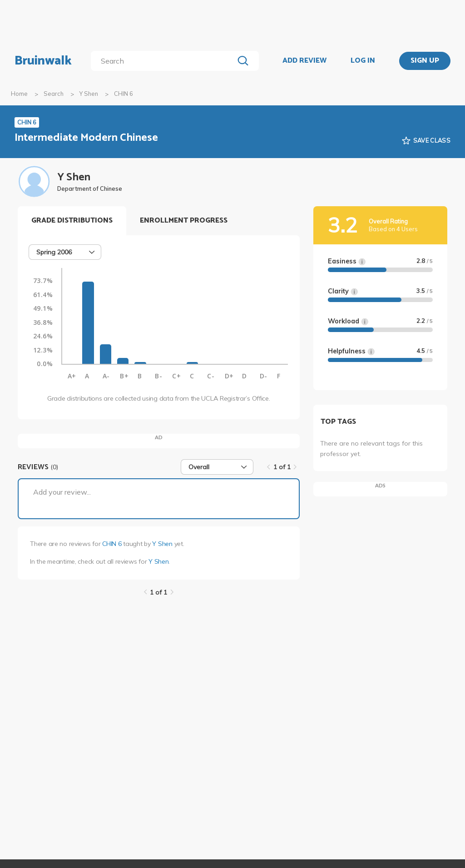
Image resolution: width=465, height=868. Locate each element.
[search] (164, 61)
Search (54, 94)
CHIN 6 (112, 544)
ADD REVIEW (304, 61)
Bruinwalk (43, 61)
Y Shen (89, 94)
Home (19, 94)
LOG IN (363, 61)
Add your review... (62, 492)
